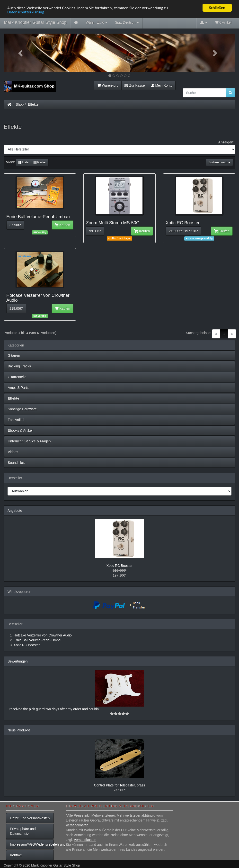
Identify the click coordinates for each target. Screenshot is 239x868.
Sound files (16, 463)
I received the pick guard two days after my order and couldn (53, 709)
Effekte (33, 104)
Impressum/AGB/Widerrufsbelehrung (32, 844)
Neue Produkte (19, 730)
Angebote (15, 511)
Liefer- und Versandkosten (30, 818)
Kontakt (16, 855)
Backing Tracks (19, 366)
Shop (20, 104)
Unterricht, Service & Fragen (29, 441)
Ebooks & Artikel (20, 430)
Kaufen (62, 225)
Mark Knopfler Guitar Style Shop (35, 22)
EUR (97, 23)
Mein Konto (162, 85)
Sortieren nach (219, 162)
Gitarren (14, 355)
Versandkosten (77, 825)
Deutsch (127, 23)
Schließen (217, 8)
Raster (40, 162)
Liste (23, 162)
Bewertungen (18, 661)
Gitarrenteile (17, 377)
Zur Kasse (135, 85)
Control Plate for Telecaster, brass (120, 785)
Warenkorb (108, 85)
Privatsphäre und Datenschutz (23, 831)
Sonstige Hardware (22, 409)
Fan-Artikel (16, 420)
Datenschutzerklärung (26, 12)
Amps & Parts (18, 388)
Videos (13, 452)
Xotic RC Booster (119, 566)
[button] (21, 53)
